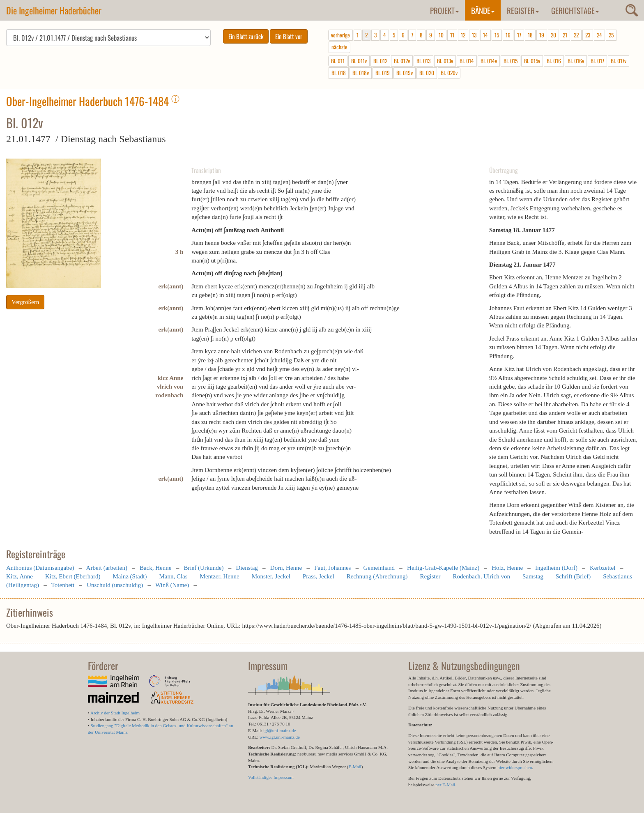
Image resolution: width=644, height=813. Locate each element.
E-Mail (355, 767)
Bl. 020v (449, 73)
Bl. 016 (554, 61)
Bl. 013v (445, 61)
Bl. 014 (467, 61)
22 (576, 35)
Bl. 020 (427, 73)
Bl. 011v (359, 61)
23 (588, 35)
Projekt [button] (444, 10)
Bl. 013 (423, 61)
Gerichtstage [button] (575, 10)
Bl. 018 (339, 73)
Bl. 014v (489, 61)
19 (542, 35)
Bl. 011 (338, 61)
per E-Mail (445, 785)
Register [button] (523, 10)
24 (599, 35)
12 (463, 35)
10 (441, 35)
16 (508, 35)
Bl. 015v (532, 61)
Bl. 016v (576, 61)
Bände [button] (483, 10)
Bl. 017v (619, 61)
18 (530, 35)
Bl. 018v (361, 73)
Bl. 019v (405, 73)
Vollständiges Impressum (271, 777)
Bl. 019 (383, 73)
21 (565, 35)
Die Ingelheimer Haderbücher (54, 10)
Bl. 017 (597, 61)
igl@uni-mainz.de (279, 730)
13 (474, 35)
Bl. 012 (380, 61)
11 (452, 35)
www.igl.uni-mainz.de (280, 737)
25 (611, 35)
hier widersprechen (515, 767)
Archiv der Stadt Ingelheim (115, 713)
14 (485, 35)
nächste (339, 47)
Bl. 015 (511, 61)
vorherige (340, 35)
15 (497, 35)
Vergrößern (25, 302)
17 (519, 35)
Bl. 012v (402, 61)
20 (553, 35)
